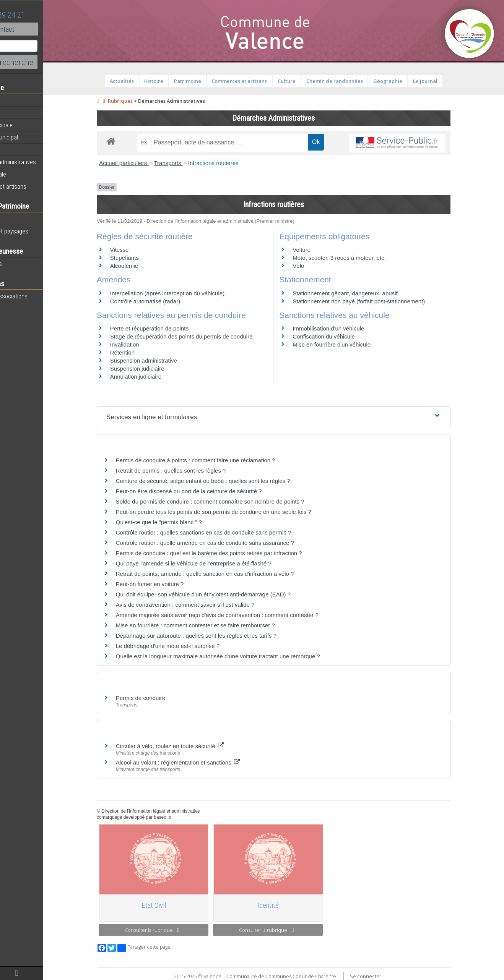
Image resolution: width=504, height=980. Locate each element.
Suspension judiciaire (158, 369)
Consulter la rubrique (173, 930)
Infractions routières (234, 163)
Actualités (19, 100)
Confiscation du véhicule (344, 336)
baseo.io (183, 817)
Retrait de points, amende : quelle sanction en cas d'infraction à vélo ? (226, 574)
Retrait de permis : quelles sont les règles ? (192, 471)
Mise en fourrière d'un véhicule (352, 344)
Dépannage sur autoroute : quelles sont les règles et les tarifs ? (217, 636)
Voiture (322, 250)
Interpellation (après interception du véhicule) (188, 293)
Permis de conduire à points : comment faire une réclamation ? (216, 460)
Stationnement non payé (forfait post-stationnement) (379, 301)
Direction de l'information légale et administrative (171, 811)
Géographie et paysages (37, 231)
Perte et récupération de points (170, 328)
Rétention (143, 352)
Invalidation (145, 344)
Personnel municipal (32, 137)
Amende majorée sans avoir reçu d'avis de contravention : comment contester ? (238, 615)
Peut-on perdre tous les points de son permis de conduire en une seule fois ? (234, 512)
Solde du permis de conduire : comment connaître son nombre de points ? (231, 501)
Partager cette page (165, 948)
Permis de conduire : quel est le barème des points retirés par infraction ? (230, 553)
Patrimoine (208, 81)
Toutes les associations (36, 296)
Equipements (23, 149)
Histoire (16, 219)
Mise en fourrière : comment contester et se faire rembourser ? (216, 625)
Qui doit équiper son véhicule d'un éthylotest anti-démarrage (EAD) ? (224, 594)
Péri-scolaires (24, 264)
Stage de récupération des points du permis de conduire (202, 336)
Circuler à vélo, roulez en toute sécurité (190, 746)
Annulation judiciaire (156, 377)
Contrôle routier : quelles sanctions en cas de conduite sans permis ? (224, 532)
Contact (42, 29)
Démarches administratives (41, 162)
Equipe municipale (29, 125)
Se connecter (386, 976)
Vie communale (26, 174)
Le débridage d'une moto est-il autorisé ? (188, 646)
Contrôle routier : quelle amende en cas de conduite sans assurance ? (226, 543)
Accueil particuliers (144, 163)
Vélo (319, 266)
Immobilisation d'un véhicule (349, 328)
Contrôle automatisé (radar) (166, 301)
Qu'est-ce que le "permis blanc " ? (180, 522)
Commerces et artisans (36, 186)
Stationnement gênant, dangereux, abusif (366, 293)
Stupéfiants (145, 258)
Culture (307, 81)
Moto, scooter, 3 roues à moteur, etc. (360, 258)
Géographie (408, 81)
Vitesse (140, 250)
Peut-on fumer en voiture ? (171, 584)
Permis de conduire (161, 698)
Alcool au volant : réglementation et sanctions (198, 762)
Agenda (16, 113)
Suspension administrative (164, 360)
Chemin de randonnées (355, 81)
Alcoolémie (145, 266)
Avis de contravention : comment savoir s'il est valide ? (206, 605)
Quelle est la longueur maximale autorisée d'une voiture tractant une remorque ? (239, 656)
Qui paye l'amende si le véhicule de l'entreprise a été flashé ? (214, 563)
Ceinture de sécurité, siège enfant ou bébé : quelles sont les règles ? (224, 481)
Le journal (446, 81)
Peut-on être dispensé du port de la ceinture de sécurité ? (210, 491)
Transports (189, 163)
